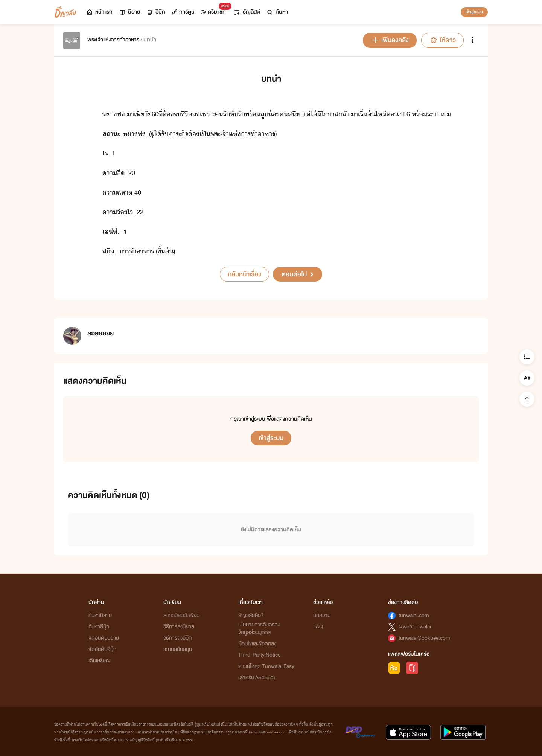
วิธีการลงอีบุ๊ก (177, 638)
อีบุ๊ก (156, 12)
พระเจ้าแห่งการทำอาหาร (113, 40)
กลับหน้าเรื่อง (244, 274)
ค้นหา (277, 12)
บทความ (322, 615)
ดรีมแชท (215, 10)
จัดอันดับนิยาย (104, 638)
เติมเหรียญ (100, 661)
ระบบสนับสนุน (178, 649)
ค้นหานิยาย (100, 615)
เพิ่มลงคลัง (390, 40)
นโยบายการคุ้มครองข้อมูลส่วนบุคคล (259, 629)
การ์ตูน (183, 12)
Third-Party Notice (259, 655)
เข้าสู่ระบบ (474, 12)
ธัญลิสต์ (247, 12)
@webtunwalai (415, 627)
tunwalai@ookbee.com (424, 638)
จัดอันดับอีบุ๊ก (102, 649)
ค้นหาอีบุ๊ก (99, 627)
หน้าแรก (99, 12)
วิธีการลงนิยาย (179, 627)
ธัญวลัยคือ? (251, 615)
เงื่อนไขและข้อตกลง (257, 644)
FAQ (318, 627)
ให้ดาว (442, 40)
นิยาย (129, 12)
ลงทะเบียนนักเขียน (181, 615)
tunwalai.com (414, 615)
